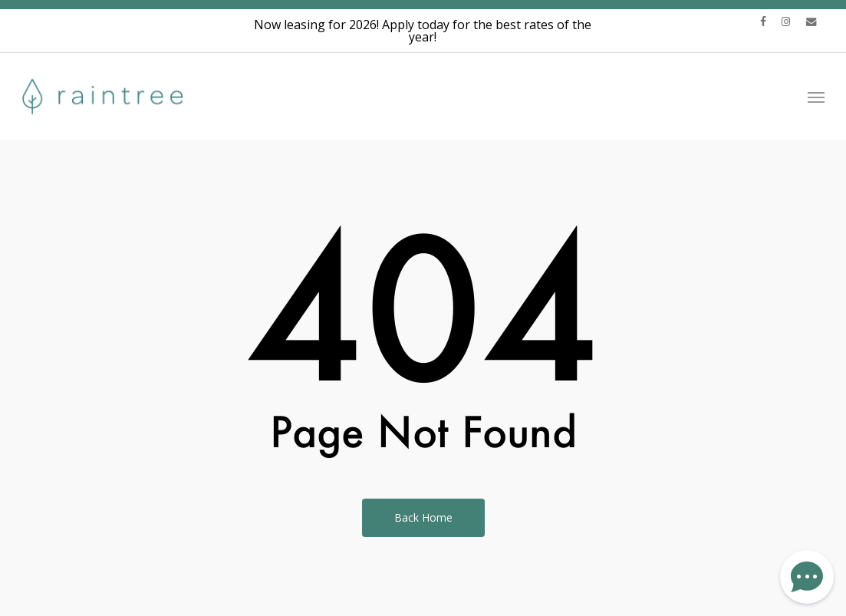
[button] (816, 96)
